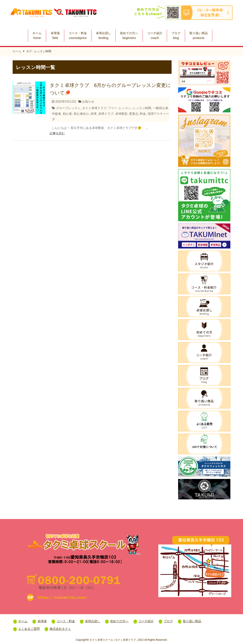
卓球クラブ (106, 114)
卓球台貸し (103, 35)
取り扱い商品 (199, 35)
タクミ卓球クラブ (94, 108)
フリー (113, 108)
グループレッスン (68, 108)
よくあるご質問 (29, 629)
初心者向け (81, 114)
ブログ (176, 35)
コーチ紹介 (155, 35)
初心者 (67, 114)
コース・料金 (78, 35)
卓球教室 (121, 114)
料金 (143, 114)
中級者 (56, 114)
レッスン (125, 108)
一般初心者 (160, 108)
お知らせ (88, 101)
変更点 (134, 114)
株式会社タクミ (60, 629)
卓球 (93, 114)
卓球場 (55, 35)
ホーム (37, 35)
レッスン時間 (142, 108)
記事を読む (57, 133)
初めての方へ (129, 35)
